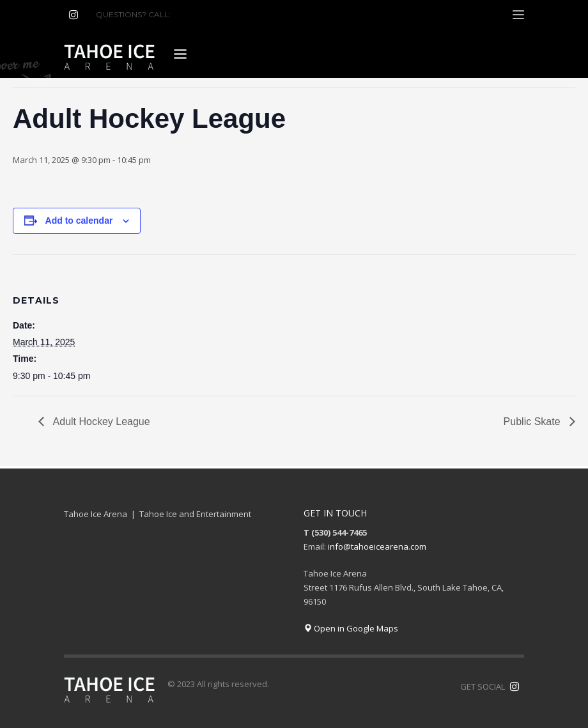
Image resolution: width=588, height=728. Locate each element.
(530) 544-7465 (204, 14)
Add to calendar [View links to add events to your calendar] (79, 221)
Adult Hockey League (100, 422)
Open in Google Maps (351, 628)
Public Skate (533, 422)
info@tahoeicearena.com (377, 546)
